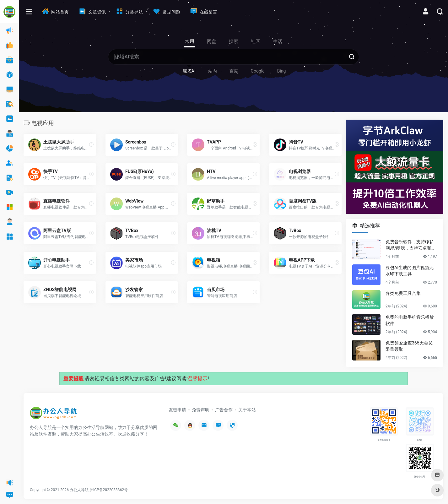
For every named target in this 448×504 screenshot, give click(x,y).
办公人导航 (79, 490)
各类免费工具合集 (403, 293)
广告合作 (224, 410)
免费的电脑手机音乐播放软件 (410, 320)
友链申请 (177, 410)
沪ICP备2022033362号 (109, 490)
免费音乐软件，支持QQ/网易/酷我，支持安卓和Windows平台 (411, 245)
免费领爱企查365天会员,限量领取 (409, 346)
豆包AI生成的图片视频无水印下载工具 (410, 271)
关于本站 (247, 410)
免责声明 (201, 410)
